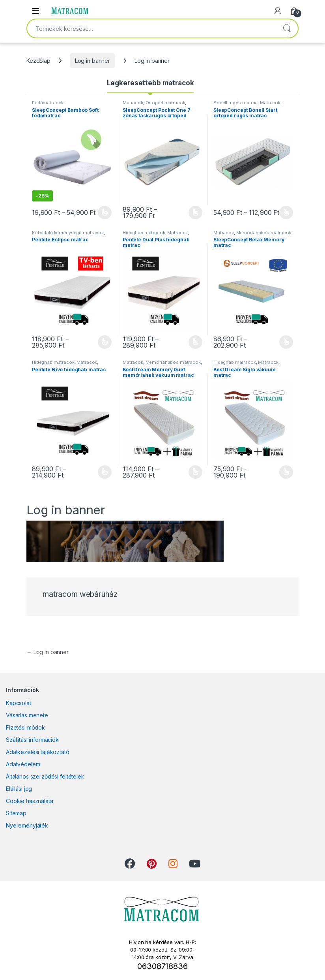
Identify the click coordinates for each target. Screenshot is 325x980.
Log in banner (92, 61)
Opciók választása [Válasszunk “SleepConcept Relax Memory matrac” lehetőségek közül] (286, 342)
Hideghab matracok (144, 233)
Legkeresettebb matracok (150, 83)
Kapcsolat (19, 703)
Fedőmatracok (48, 103)
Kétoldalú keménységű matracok (68, 233)
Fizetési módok (25, 727)
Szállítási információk (32, 740)
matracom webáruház (80, 594)
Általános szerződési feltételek (45, 776)
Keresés (287, 28)
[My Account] (278, 11)
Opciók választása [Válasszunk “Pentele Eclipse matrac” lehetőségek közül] (105, 342)
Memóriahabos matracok (264, 233)
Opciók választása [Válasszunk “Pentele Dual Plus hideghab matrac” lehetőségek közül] (195, 342)
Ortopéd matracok (165, 103)
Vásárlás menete (27, 715)
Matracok (133, 103)
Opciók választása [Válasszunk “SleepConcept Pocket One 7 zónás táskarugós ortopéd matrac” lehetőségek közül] (195, 213)
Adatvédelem (23, 764)
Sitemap (16, 813)
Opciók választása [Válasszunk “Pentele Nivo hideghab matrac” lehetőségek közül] (105, 472)
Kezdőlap (38, 61)
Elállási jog (19, 789)
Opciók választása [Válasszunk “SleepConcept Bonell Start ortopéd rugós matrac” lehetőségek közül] (286, 213)
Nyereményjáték (27, 825)
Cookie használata (30, 801)
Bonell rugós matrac (235, 103)
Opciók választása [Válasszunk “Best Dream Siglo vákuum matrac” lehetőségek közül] (286, 472)
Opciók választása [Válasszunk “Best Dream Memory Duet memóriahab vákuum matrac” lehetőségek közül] (195, 472)
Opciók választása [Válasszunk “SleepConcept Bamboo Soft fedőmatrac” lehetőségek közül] (105, 213)
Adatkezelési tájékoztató (38, 752)
